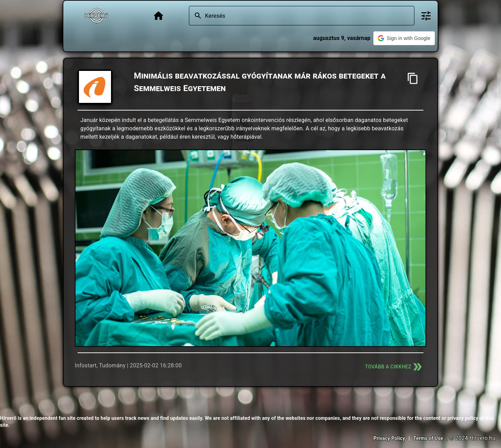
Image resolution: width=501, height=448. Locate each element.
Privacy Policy (389, 438)
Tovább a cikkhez (394, 367)
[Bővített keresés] (426, 16)
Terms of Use (428, 438)
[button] (404, 38)
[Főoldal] (158, 16)
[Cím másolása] (413, 78)
